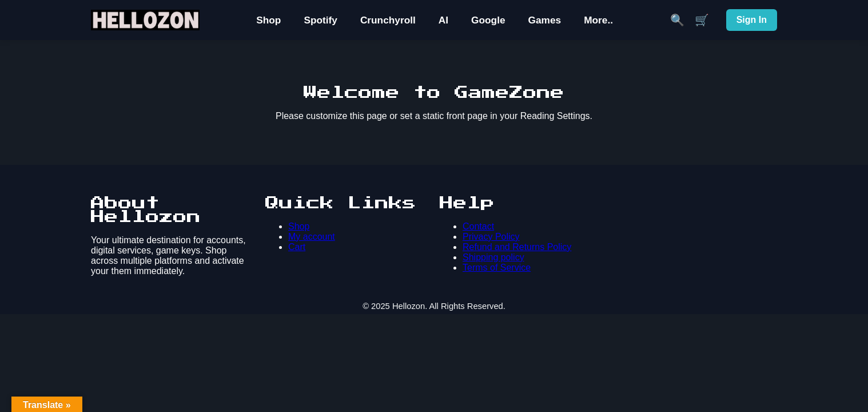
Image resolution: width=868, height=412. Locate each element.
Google (488, 20)
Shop (268, 20)
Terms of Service (497, 268)
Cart (297, 247)
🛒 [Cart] (702, 20)
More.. (598, 20)
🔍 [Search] (677, 20)
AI (443, 20)
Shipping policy (493, 257)
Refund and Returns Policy (517, 247)
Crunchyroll (388, 20)
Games (545, 20)
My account (312, 237)
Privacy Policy (491, 237)
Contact (478, 226)
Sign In (752, 20)
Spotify (320, 20)
